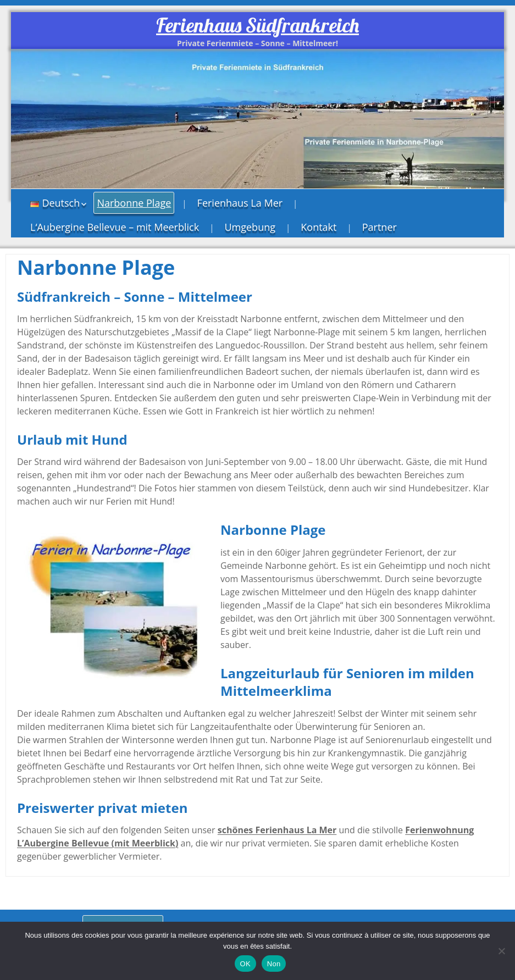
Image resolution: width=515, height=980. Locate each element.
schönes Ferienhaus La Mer (277, 830)
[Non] (501, 951)
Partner (380, 227)
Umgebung (250, 227)
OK (245, 964)
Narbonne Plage (134, 203)
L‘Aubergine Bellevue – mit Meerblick (115, 227)
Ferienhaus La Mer (240, 203)
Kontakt (319, 227)
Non (274, 964)
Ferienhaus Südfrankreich (257, 25)
